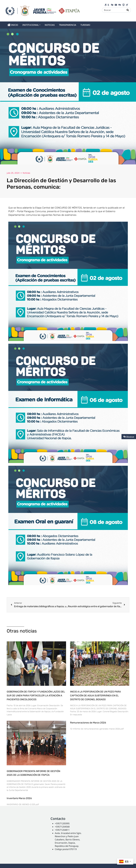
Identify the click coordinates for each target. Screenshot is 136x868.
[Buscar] (113, 10)
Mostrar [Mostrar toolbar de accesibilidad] (129, 437)
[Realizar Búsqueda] (128, 10)
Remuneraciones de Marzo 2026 (88, 723)
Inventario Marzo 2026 (19, 798)
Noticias (27, 173)
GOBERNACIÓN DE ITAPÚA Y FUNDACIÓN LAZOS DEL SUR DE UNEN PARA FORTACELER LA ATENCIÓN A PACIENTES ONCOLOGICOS (36, 696)
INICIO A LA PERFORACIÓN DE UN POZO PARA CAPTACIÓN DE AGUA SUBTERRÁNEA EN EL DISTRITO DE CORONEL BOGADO (95, 696)
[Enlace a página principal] (43, 10)
